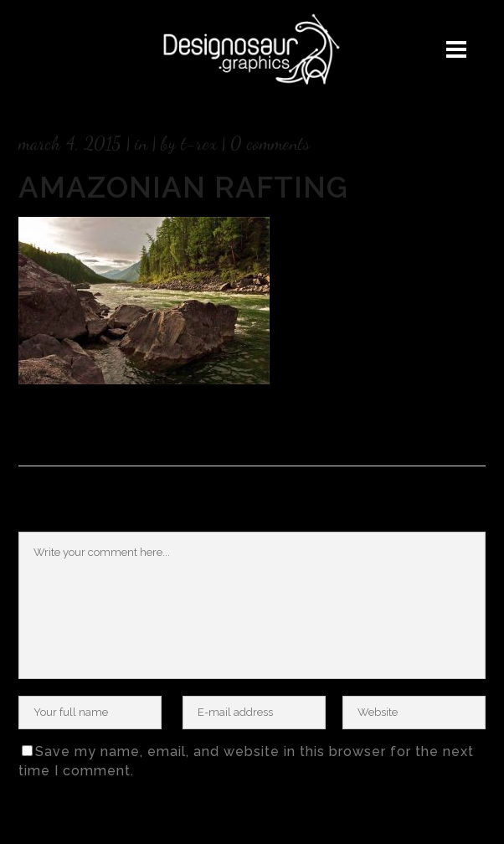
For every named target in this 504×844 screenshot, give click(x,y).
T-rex (199, 143)
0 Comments (270, 143)
